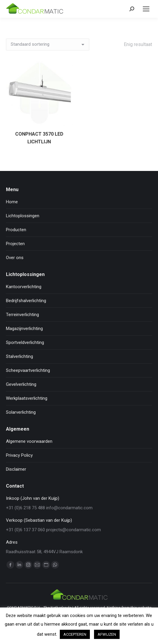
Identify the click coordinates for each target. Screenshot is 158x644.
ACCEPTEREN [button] (75, 634)
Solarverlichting (21, 412)
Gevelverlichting (21, 384)
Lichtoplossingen (23, 216)
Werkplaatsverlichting (27, 398)
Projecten (15, 244)
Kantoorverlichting (24, 287)
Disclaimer (16, 469)
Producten (16, 230)
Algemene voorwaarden (29, 441)
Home (12, 202)
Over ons (15, 258)
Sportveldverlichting (25, 342)
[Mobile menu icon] (146, 9)
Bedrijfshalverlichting (26, 301)
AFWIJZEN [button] (107, 634)
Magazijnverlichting (24, 329)
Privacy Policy (19, 455)
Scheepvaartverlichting (28, 370)
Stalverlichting (19, 356)
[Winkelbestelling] (48, 45)
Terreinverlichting (22, 315)
